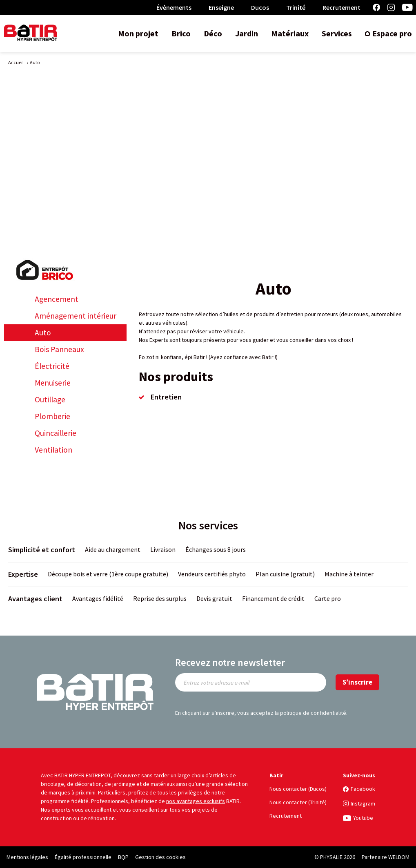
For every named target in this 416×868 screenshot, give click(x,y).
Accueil (16, 62)
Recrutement (341, 7)
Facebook (376, 8)
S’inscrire (357, 682)
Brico (181, 33)
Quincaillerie (56, 433)
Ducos (260, 7)
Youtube (407, 8)
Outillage (50, 400)
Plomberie (52, 416)
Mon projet (138, 33)
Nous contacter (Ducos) (298, 789)
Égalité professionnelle (83, 857)
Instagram (391, 8)
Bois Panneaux (59, 349)
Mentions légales (27, 857)
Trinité (296, 7)
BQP (123, 857)
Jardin (247, 33)
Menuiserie (53, 383)
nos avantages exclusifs (196, 801)
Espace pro (392, 33)
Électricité (52, 366)
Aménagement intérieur (76, 316)
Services (337, 33)
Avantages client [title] (35, 599)
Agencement (57, 299)
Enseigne (221, 7)
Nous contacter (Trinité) (298, 802)
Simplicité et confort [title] (42, 550)
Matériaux (290, 33)
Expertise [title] (23, 574)
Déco (213, 33)
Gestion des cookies (160, 857)
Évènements (174, 7)
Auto (43, 333)
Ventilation (53, 450)
